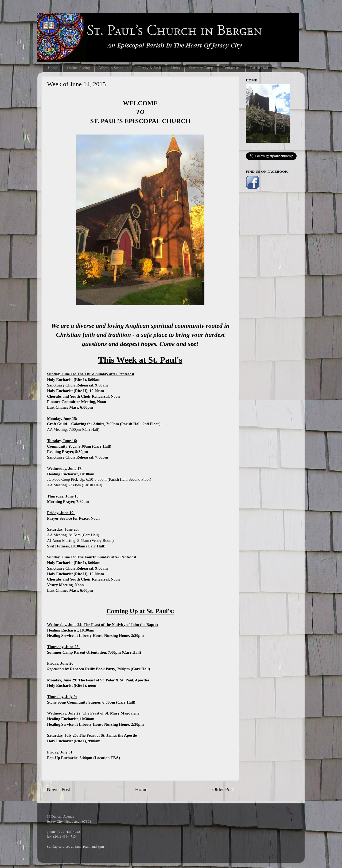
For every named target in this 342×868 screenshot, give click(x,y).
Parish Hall (259, 68)
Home (53, 68)
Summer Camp (201, 68)
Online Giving (78, 68)
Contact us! (232, 68)
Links (175, 68)
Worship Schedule (114, 68)
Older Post (223, 789)
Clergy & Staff (149, 68)
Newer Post (59, 789)
